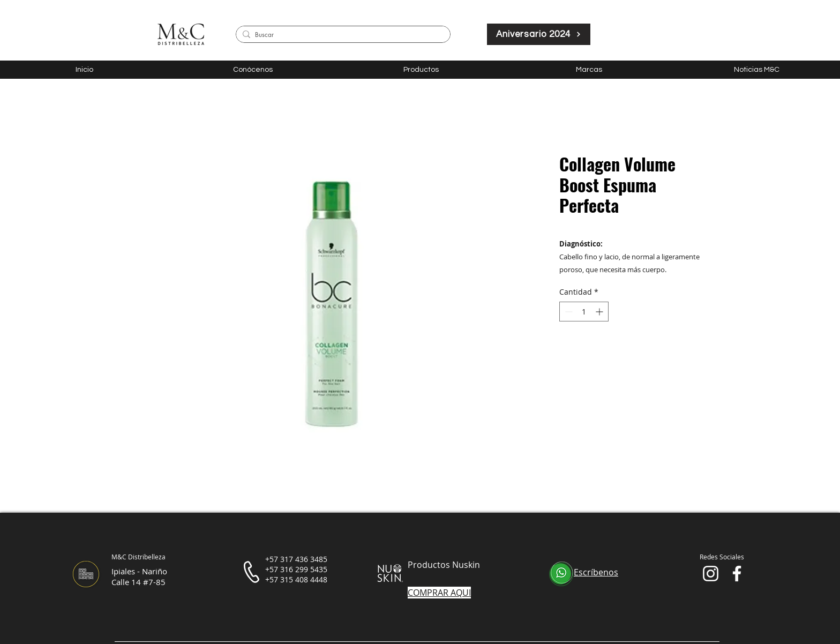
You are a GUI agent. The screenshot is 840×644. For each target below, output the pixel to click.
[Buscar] (341, 35)
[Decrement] (568, 312)
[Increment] (600, 312)
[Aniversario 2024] (539, 34)
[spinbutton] (584, 312)
